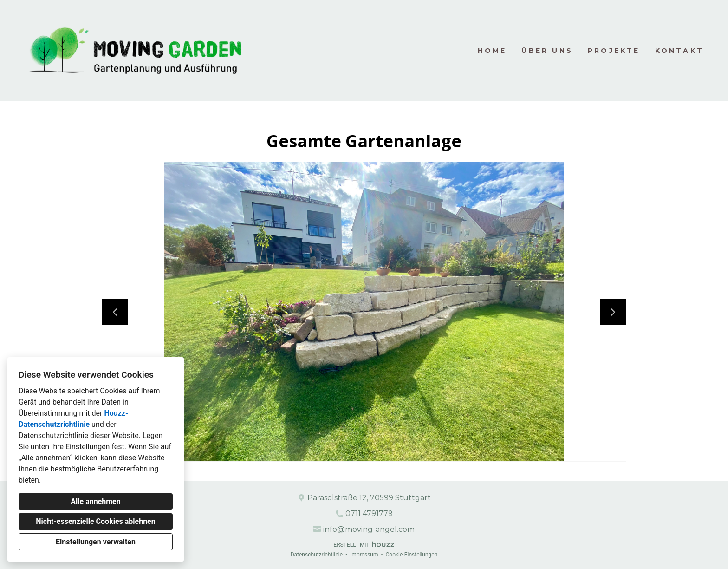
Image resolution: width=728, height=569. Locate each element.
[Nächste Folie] (613, 312)
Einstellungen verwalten (96, 542)
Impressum (364, 555)
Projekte (614, 51)
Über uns (547, 51)
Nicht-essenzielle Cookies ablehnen (95, 521)
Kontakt (679, 51)
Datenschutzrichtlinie (317, 555)
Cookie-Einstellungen (411, 555)
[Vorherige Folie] (115, 312)
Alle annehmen (95, 501)
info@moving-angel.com (369, 529)
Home (492, 51)
